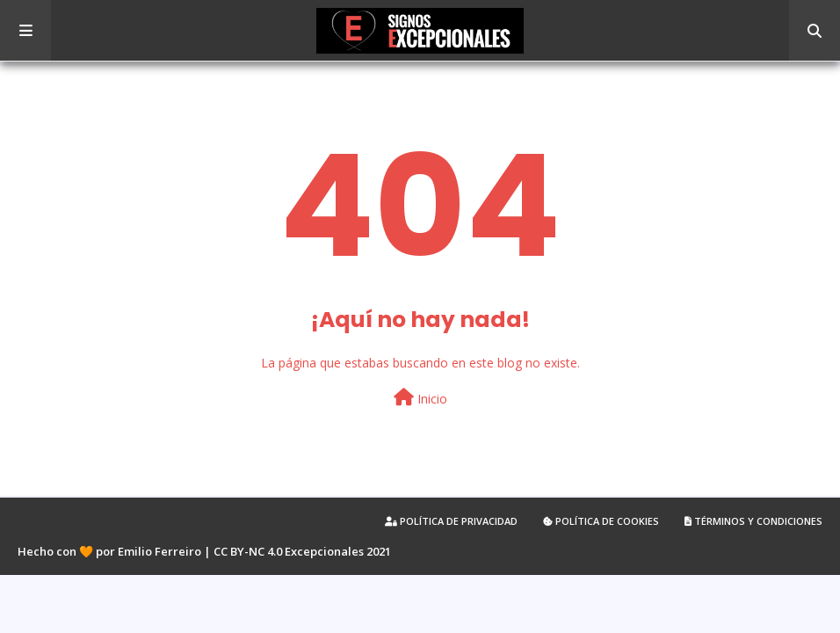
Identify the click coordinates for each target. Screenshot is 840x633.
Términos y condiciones (753, 521)
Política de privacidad (451, 521)
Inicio (420, 398)
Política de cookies (601, 521)
